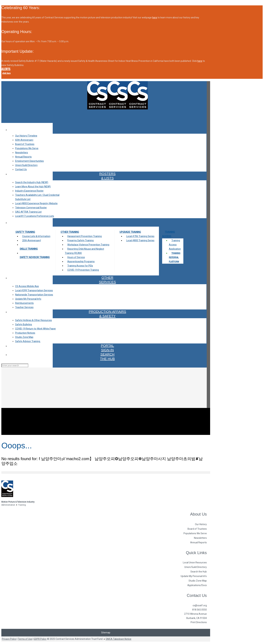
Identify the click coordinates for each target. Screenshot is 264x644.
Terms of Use (25, 639)
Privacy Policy (9, 639)
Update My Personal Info (194, 576)
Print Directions (199, 622)
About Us (198, 514)
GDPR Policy (40, 639)
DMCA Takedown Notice (119, 639)
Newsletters (200, 538)
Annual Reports (199, 542)
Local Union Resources (195, 563)
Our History (201, 524)
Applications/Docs (197, 585)
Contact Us (197, 595)
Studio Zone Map (198, 581)
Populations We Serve (195, 533)
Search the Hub (199, 572)
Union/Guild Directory (196, 567)
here (155, 18)
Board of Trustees (197, 529)
